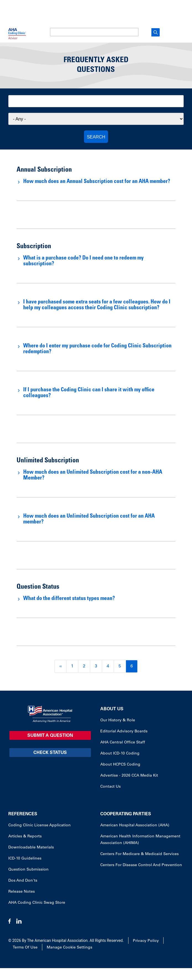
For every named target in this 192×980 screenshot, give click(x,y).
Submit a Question (50, 736)
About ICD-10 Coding (120, 754)
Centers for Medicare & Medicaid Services (140, 854)
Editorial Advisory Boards (124, 732)
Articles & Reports (25, 837)
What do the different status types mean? (69, 599)
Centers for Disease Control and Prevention (141, 865)
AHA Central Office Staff (123, 743)
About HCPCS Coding (120, 765)
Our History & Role (118, 720)
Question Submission (28, 870)
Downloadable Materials (31, 848)
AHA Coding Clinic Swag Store (37, 903)
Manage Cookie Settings (69, 948)
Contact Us (111, 787)
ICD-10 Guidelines (25, 859)
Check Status (50, 753)
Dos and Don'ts (23, 881)
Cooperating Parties (126, 814)
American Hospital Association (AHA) (135, 826)
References (23, 814)
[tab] (96, 182)
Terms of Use (25, 948)
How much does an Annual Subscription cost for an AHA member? (97, 182)
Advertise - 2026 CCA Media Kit (129, 776)
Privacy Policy (146, 941)
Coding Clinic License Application (40, 826)
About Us (112, 709)
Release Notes (22, 892)
